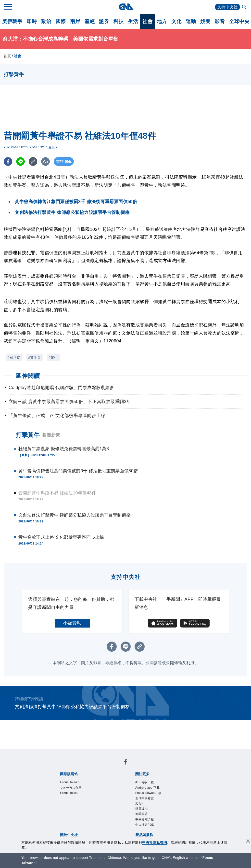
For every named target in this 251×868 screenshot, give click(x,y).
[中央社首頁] (126, 7)
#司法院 (14, 358)
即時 (32, 21)
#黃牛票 (35, 358)
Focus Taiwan (70, 782)
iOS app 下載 (145, 782)
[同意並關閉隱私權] (248, 842)
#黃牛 (53, 358)
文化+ (139, 803)
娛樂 (205, 21)
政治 (46, 21)
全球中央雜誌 (144, 798)
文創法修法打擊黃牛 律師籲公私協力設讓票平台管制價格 (75, 515)
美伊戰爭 (12, 21)
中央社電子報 (144, 819)
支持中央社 (228, 7)
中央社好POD (145, 825)
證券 (104, 21)
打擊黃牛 (28, 435)
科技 (119, 21)
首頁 (7, 56)
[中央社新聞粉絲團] (125, 763)
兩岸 (75, 21)
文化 (176, 21)
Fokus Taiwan (70, 793)
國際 (61, 21)
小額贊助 (72, 623)
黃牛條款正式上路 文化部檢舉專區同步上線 (61, 537)
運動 (191, 21)
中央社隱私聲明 (155, 842)
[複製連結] (33, 161)
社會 (147, 21)
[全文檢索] (245, 7)
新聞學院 (141, 814)
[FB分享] (8, 161)
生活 (133, 21)
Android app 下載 (147, 788)
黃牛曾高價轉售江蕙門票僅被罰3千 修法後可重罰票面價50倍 (78, 471)
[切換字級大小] (45, 161)
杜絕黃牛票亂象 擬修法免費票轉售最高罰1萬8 (64, 449)
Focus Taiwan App (148, 793)
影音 (220, 21)
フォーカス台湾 (71, 788)
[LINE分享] (20, 161)
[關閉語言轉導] (248, 857)
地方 (162, 21)
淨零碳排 (141, 809)
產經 (90, 21)
